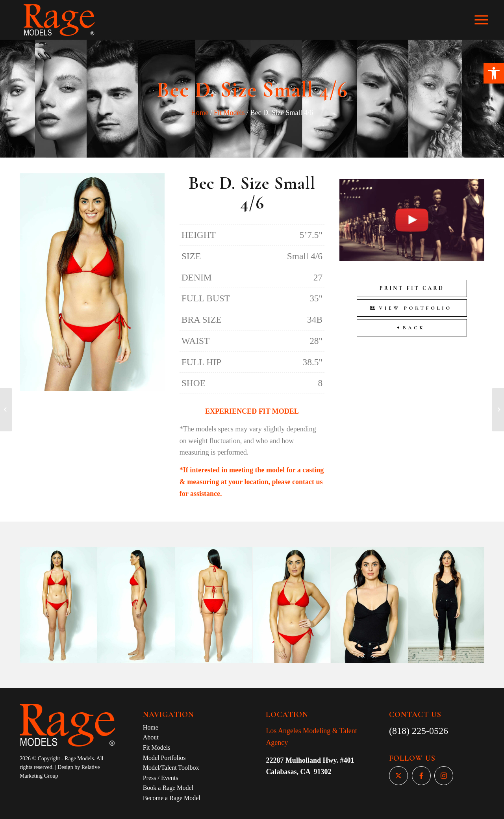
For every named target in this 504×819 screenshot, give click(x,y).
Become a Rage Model (172, 798)
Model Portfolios (164, 758)
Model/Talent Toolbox (171, 768)
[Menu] (487, 20)
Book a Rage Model (168, 788)
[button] (494, 73)
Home (200, 113)
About (151, 737)
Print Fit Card (412, 288)
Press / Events (161, 778)
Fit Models (229, 113)
